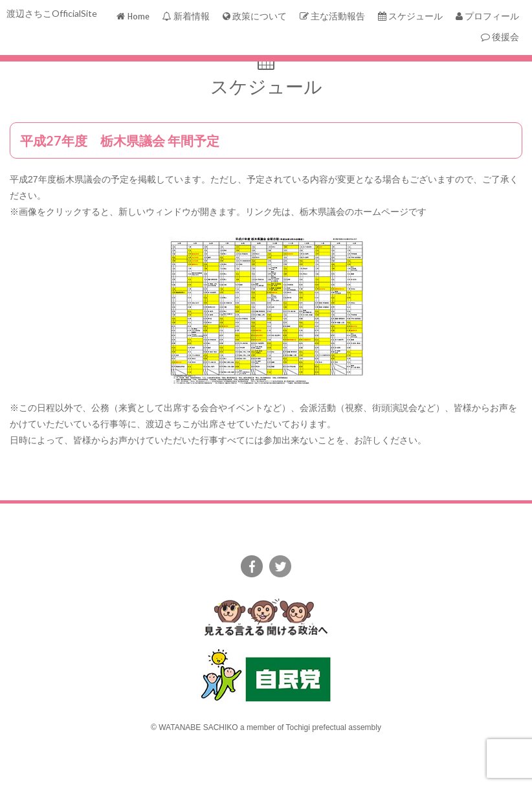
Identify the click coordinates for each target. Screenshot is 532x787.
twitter (280, 566)
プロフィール (487, 17)
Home (133, 17)
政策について (255, 17)
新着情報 (186, 17)
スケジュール (410, 17)
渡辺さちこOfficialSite (52, 13)
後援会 (500, 37)
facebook (252, 566)
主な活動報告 (332, 17)
